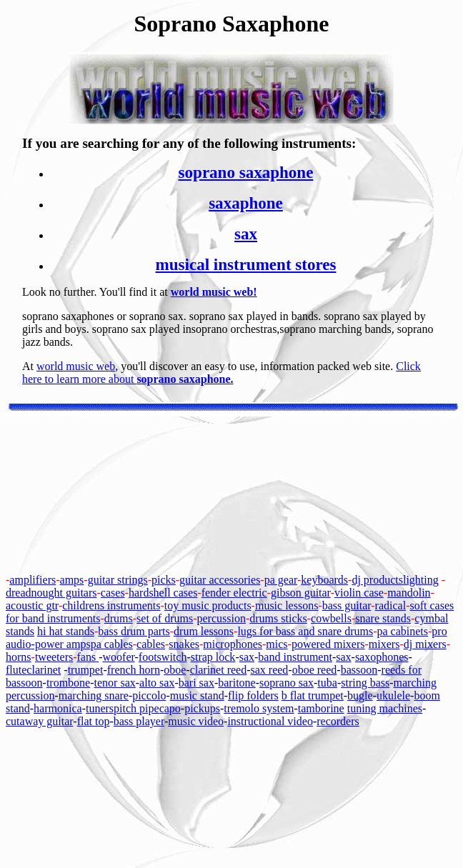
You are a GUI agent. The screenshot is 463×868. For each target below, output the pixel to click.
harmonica (58, 708)
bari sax (196, 683)
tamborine (321, 708)
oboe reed (315, 670)
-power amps (61, 644)
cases (113, 593)
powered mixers (328, 644)
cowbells (331, 618)
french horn (134, 670)
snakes (184, 644)
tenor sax (115, 683)
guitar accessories (220, 580)
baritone (237, 683)
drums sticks (278, 618)
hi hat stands (66, 631)
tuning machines (385, 708)
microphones (233, 644)
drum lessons (204, 631)
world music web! (214, 292)
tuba (327, 683)
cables (151, 644)
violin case (359, 593)
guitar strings (118, 580)
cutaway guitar (39, 721)
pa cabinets (403, 631)
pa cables (112, 644)
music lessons (287, 605)
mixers (384, 644)
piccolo (149, 695)
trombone (68, 683)
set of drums (165, 618)
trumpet (86, 670)
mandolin (409, 593)
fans (87, 657)
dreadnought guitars (51, 593)
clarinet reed (219, 670)
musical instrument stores (246, 264)
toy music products (208, 605)
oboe (175, 670)
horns (19, 657)
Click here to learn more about (221, 373)
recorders (338, 721)
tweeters (54, 657)
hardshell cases (163, 593)
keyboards (324, 580)
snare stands (383, 618)
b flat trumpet (313, 695)
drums (119, 618)
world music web (76, 366)
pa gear (281, 580)
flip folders (253, 695)
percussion (221, 618)
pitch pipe (136, 708)
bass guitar (347, 605)
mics (277, 644)
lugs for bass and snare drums (305, 631)
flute (16, 670)
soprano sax (287, 683)
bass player (139, 721)
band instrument (295, 657)
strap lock (213, 657)
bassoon (359, 670)
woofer (119, 657)
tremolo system (259, 708)
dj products (377, 580)
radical (391, 605)
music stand (197, 695)
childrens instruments (111, 605)
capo (170, 708)
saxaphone (246, 203)
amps (72, 580)
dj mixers (425, 644)
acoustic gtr (32, 605)
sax (246, 234)
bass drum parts (134, 631)
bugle (360, 695)
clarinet (44, 670)
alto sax (157, 683)
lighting (421, 580)
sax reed (270, 670)
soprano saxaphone (246, 172)
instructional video (270, 721)
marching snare (94, 695)
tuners (100, 708)
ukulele (393, 695)
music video (196, 721)
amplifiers (33, 580)
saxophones (382, 657)
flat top (94, 721)
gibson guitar (301, 593)
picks (164, 580)
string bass (365, 683)
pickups (202, 708)
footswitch (163, 657)
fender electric (234, 593)
